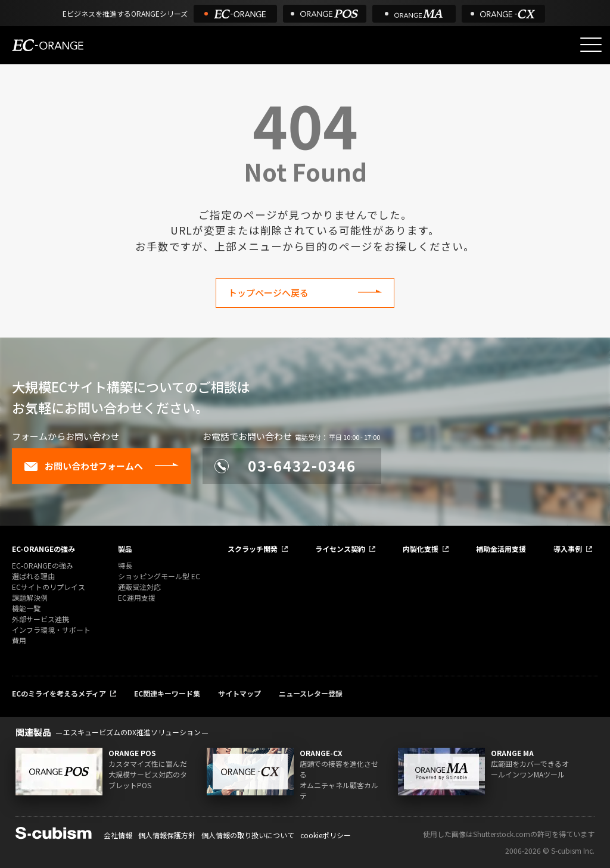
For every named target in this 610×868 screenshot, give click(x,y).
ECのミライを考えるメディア (59, 693)
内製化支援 (421, 549)
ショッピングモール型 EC (159, 576)
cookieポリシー (326, 835)
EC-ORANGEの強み (43, 549)
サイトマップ (239, 693)
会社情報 (118, 835)
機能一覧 (26, 608)
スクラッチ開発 (253, 549)
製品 (125, 549)
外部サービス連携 (41, 619)
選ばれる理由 (33, 576)
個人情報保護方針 (167, 835)
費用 (19, 640)
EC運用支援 (137, 597)
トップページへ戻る (268, 293)
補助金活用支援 (501, 549)
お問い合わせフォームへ (83, 466)
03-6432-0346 (285, 465)
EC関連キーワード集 (167, 693)
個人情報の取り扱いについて (248, 835)
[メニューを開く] (591, 45)
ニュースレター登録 (311, 693)
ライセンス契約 (340, 549)
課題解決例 (30, 597)
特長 (125, 565)
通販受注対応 (139, 587)
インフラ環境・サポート (51, 630)
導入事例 (568, 549)
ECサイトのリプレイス (49, 587)
